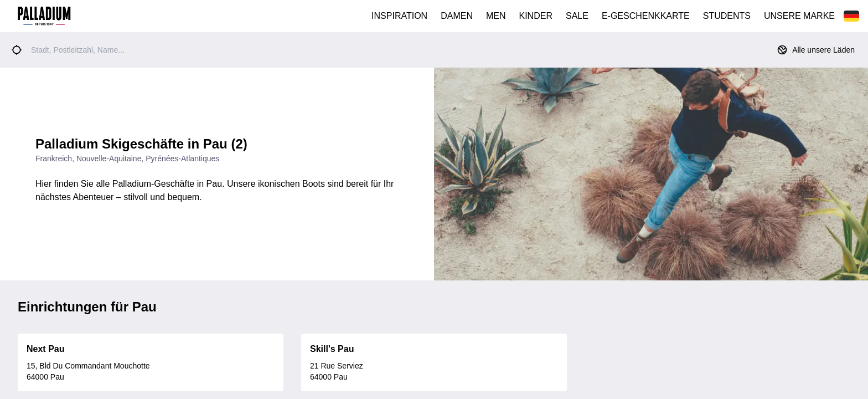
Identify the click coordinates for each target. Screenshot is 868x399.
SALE (577, 16)
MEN (496, 16)
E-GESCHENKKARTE (646, 16)
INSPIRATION (399, 16)
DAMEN (457, 16)
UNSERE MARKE (799, 16)
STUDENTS (727, 16)
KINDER (536, 16)
